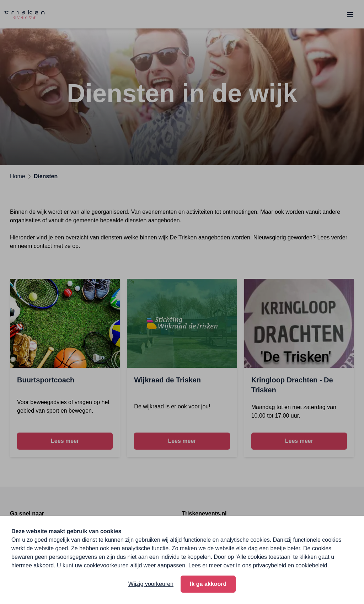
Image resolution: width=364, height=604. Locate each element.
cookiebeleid (312, 565)
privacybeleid (269, 565)
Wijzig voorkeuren (151, 584)
